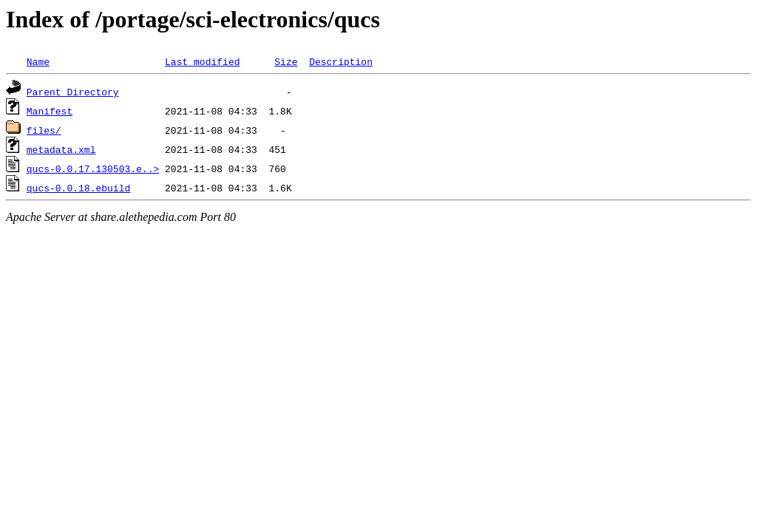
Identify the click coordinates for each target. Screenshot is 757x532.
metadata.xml (61, 149)
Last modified (202, 61)
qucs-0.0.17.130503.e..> (93, 168)
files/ (44, 130)
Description (341, 61)
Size (286, 61)
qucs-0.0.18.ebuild (78, 188)
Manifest (50, 111)
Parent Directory (73, 92)
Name (38, 61)
